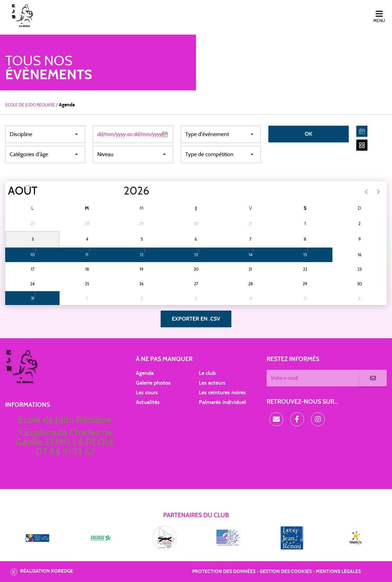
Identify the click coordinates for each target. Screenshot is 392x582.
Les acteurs (212, 383)
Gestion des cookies (286, 572)
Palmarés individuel (222, 402)
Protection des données (224, 572)
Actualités (148, 402)
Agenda (145, 373)
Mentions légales (338, 572)
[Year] (118, 191)
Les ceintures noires (222, 393)
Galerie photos (153, 383)
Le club (207, 373)
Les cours (147, 393)
